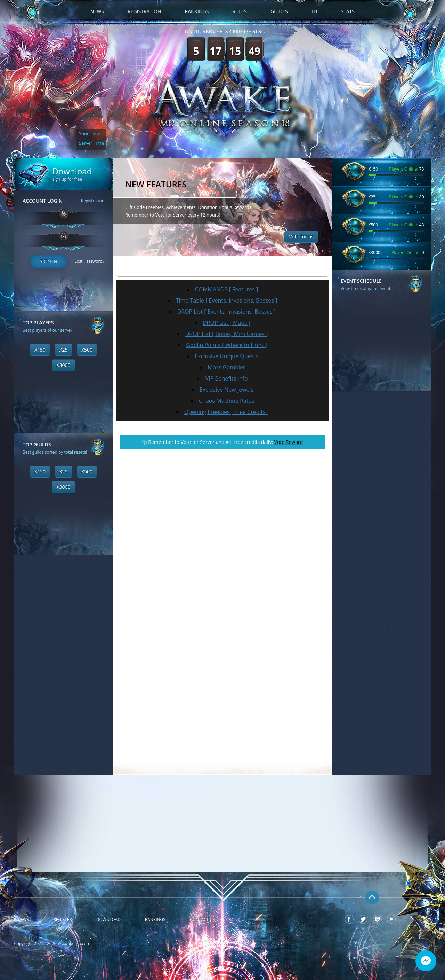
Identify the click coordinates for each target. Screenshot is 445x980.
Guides (279, 11)
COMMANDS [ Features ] (227, 289)
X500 (87, 350)
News (97, 11)
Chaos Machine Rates (226, 401)
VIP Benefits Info (226, 378)
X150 (40, 350)
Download (108, 920)
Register (62, 920)
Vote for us (301, 237)
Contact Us (203, 920)
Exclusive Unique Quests (226, 356)
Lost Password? (89, 261)
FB (314, 11)
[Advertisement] (63, 660)
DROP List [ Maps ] (226, 323)
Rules (240, 11)
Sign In (48, 261)
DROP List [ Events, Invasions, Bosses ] (227, 312)
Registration (144, 11)
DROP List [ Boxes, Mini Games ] (227, 334)
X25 (63, 350)
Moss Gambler (226, 367)
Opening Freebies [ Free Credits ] (227, 412)
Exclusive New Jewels (227, 390)
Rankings (197, 11)
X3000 (63, 365)
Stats (348, 11)
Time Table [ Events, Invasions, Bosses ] (227, 300)
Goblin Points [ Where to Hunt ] (226, 345)
